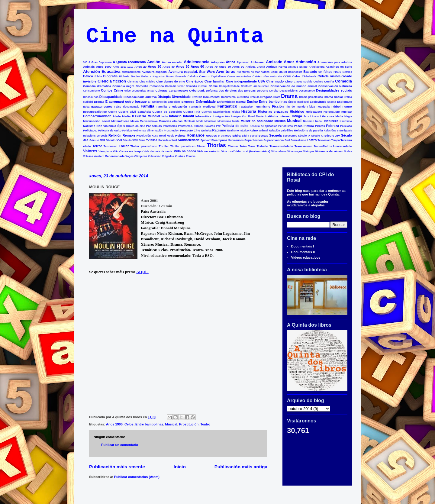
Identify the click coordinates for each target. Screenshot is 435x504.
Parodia (199, 126)
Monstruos (224, 121)
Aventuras (226, 71)
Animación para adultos (335, 62)
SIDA (154, 140)
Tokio (243, 146)
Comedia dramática (97, 86)
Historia (249, 111)
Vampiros (105, 151)
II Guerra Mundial (146, 116)
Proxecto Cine (190, 130)
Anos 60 (197, 66)
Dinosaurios (91, 97)
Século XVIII (130, 140)
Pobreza (333, 126)
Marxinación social (97, 121)
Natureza (331, 121)
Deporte (262, 90)
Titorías (216, 145)
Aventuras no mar (248, 72)
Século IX (304, 136)
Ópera (121, 126)
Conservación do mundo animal (294, 86)
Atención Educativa (102, 71)
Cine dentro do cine (171, 81)
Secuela (275, 135)
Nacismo (309, 121)
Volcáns (88, 156)
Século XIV (332, 136)
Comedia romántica (150, 86)
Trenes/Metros (323, 146)
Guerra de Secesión (167, 112)
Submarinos (236, 140)
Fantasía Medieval (202, 107)
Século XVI (97, 140)
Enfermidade (206, 102)
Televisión (324, 140)
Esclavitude (318, 102)
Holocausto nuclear (338, 112)
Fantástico (227, 106)
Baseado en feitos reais (322, 72)
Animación (306, 62)
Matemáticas (120, 121)
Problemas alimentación (148, 131)
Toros (252, 146)
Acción (154, 62)
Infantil (188, 116)
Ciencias (133, 82)
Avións (265, 72)
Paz (218, 126)
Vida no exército (209, 151)
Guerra (113, 112)
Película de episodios (263, 126)
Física (311, 107)
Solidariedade (188, 140)
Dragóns (266, 97)
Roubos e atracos (218, 136)
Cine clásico (147, 82)
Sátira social (250, 136)
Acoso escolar (172, 62)
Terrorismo (111, 146)
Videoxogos (295, 151)
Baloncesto (295, 72)
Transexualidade (281, 146)
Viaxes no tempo (131, 151)
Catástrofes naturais (267, 76)
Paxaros (210, 126)
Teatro (312, 140)
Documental (212, 97)
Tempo (336, 140)
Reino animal (259, 130)
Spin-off (206, 140)
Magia (348, 116)
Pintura (309, 126)
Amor (289, 62)
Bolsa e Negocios (153, 76)
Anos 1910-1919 (123, 67)
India (165, 116)
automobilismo (131, 72)
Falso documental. (127, 107)
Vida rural (228, 151)
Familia (147, 106)
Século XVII (114, 140)
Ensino (252, 102)
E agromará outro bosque (126, 102)
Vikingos (309, 151)
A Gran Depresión (100, 62)
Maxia (135, 121)
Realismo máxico (238, 131)
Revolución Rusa (147, 136)
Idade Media (122, 116)
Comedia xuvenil (197, 86)
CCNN (287, 76)
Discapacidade (111, 97)
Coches (318, 82)
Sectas (263, 136)
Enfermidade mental (231, 102)
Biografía (110, 76)
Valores (90, 151)
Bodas (135, 76)
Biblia (98, 76)
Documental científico (235, 97)
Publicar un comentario (120, 445)
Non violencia (106, 126)
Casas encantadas (239, 76)
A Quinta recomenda (129, 62)
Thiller (124, 146)
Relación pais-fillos (281, 131)
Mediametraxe (149, 121)
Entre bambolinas (273, 102)
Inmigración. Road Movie (247, 116)
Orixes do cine (135, 126)
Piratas (320, 126)
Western (99, 156)
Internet (285, 116)
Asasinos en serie (339, 67)
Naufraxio (346, 121)
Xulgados (168, 156)
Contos (107, 90)
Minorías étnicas (171, 121)
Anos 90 (238, 67)
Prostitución (171, 131)
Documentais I (303, 246)
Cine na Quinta (175, 37)
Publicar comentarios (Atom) (137, 477)
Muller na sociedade (257, 121)
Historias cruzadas (273, 111)
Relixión (115, 135)
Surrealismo (298, 140)
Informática (203, 116)
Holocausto (314, 112)
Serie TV (144, 140)
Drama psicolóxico (311, 97)
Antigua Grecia (255, 67)
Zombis (191, 156)
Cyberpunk (197, 90)
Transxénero (303, 146)
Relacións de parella (308, 130)
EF (149, 102)
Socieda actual (168, 140)
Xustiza (180, 156)
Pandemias (154, 126)
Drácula (255, 97)
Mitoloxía (189, 121)
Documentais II (303, 252)
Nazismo (89, 126)
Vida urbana (279, 151)
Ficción (278, 106)
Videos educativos (306, 257)
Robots (180, 136)
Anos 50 (182, 66)
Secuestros (290, 136)
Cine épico (195, 81)
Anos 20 (140, 67)
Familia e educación (172, 107)
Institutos (272, 116)
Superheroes (253, 140)
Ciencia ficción (112, 81)
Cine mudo (275, 81)
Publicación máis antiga (241, 467)
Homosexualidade (97, 116)
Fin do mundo (296, 107)
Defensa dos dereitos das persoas (231, 90)
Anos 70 (211, 67)
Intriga (297, 116)
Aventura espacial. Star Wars (192, 72)
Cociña (329, 81)
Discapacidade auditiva (140, 97)
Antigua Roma (276, 67)
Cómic (213, 86)
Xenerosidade (115, 156)
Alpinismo (243, 62)
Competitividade (229, 86)
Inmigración (221, 116)
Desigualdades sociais (334, 90)
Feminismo (262, 107)
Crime (118, 90)
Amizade (274, 62)
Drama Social (333, 97)
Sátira (236, 136)
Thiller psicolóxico (144, 146)
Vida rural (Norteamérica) (252, 151)
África (231, 62)
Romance (196, 135)
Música (280, 121)
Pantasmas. (185, 126)
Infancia (175, 116)
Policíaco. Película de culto (102, 130)
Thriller (164, 146)
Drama (289, 96)
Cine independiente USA (246, 81)
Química (206, 131)
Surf (287, 140)
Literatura (327, 116)
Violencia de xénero (329, 151)
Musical (294, 121)
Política (127, 131)
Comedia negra (123, 86)
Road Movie (167, 136)
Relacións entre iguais (338, 131)
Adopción (218, 62)
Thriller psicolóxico (183, 146)
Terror (97, 146)
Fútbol (336, 107)
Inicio (180, 467)
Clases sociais (303, 82)
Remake (129, 135)
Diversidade (181, 97)
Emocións (174, 102)
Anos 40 (169, 67)
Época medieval (299, 102)
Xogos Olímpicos (136, 156)
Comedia (343, 81)
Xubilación (154, 156)
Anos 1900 (104, 67)
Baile (274, 72)
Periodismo (285, 126)
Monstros (211, 121)
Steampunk (219, 140)
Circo (289, 81)
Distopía (164, 97)
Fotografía (323, 107)
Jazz (306, 116)
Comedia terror (175, 86)
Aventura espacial (155, 72)
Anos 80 (225, 67)
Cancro (204, 76)
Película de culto (235, 126)
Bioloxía (124, 76)
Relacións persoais (95, 136)
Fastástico (246, 107)
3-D (85, 62)
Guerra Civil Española (135, 112)
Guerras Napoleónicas (216, 112)
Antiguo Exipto (298, 67)
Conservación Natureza (335, 86)
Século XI (317, 136)
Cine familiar (215, 81)
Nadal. (319, 121)
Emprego (188, 102)
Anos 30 (154, 66)
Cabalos (193, 76)
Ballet (283, 72)
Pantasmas (170, 126)
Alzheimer (258, 62)
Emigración (159, 102)
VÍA (115, 151)
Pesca (298, 126)
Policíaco (346, 126)
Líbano (315, 116)
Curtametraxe (178, 90)
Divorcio (197, 97)
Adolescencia (197, 62)
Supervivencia (274, 140)
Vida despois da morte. (158, 151)
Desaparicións (288, 91)
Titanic (201, 146)
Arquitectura (317, 67)
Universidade (343, 146)
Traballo (263, 146)
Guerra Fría (192, 112)
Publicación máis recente (117, 467)
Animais (89, 67)
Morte (236, 121)
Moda (200, 121)
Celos (296, 76)
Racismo (219, 130)
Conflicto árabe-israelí (255, 86)
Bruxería (181, 76)
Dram (277, 97)
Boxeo (170, 76)
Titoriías (233, 146)
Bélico (88, 76)
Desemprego (307, 91)
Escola (332, 102)
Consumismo (92, 91)
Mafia (339, 116)
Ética (86, 107)
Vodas (348, 151)
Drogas (99, 102)
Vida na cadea (185, 151)
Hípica (236, 112)
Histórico (297, 111)
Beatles (347, 72)
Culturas (162, 90)
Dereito (274, 91)
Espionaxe (345, 102)
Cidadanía (309, 76)
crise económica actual (139, 91)
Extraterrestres (102, 107)
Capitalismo (218, 76)
